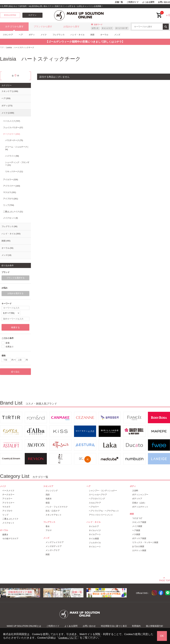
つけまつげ (137, 518)
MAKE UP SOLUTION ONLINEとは (24, 626)
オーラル (104, 35)
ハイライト (12, 156)
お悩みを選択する (15, 293)
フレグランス (59, 35)
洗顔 (48, 495)
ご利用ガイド (133, 2)
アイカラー (11, 180)
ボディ (32, 35)
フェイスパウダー (13, 128)
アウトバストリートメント (101, 515)
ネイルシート (95, 547)
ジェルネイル (95, 543)
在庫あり (10, 347)
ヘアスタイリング (97, 499)
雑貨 (92, 35)
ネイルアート (95, 534)
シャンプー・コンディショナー (103, 491)
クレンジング (52, 491)
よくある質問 (148, 2)
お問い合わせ (164, 2)
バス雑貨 (136, 534)
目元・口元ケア (53, 511)
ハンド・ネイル (78, 35)
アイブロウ (11, 199)
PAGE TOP (165, 580)
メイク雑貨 (137, 526)
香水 (48, 526)
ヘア (21, 35)
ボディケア (137, 499)
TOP (2, 48)
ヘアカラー (94, 507)
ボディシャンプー (140, 495)
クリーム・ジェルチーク (17, 148)
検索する (15, 327)
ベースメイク (12, 121)
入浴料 (135, 491)
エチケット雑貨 (139, 550)
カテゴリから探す (14, 27)
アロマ (49, 530)
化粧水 (49, 499)
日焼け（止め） (139, 503)
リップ (8, 205)
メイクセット (10, 218)
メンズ (117, 35)
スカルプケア (95, 503)
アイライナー (12, 186)
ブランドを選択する (16, 278)
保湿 (48, 503)
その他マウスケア (10, 539)
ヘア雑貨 (136, 530)
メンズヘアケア (53, 550)
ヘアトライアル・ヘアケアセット (104, 511)
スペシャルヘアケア (98, 495)
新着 (8, 343)
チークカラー (12, 134)
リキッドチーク (14, 172)
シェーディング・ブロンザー (17, 164)
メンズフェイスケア (55, 542)
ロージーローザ (121, 28)
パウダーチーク (14, 140)
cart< (159, 13)
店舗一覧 (119, 2)
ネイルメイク (95, 530)
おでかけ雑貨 (138, 546)
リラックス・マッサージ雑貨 (145, 542)
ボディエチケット (140, 507)
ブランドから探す (43, 27)
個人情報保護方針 (155, 626)
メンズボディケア (54, 546)
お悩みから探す (71, 27)
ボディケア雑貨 (139, 538)
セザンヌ (95, 28)
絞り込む (15, 372)
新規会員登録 (10, 15)
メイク (44, 35)
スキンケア (8, 35)
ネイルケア (94, 526)
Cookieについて (68, 638)
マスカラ (10, 192)
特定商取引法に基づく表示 (114, 626)
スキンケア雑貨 (139, 522)
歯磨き (5, 535)
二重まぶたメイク (13, 212)
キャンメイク (107, 28)
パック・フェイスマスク (57, 507)
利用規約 (136, 626)
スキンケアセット (54, 515)
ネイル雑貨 (94, 539)
